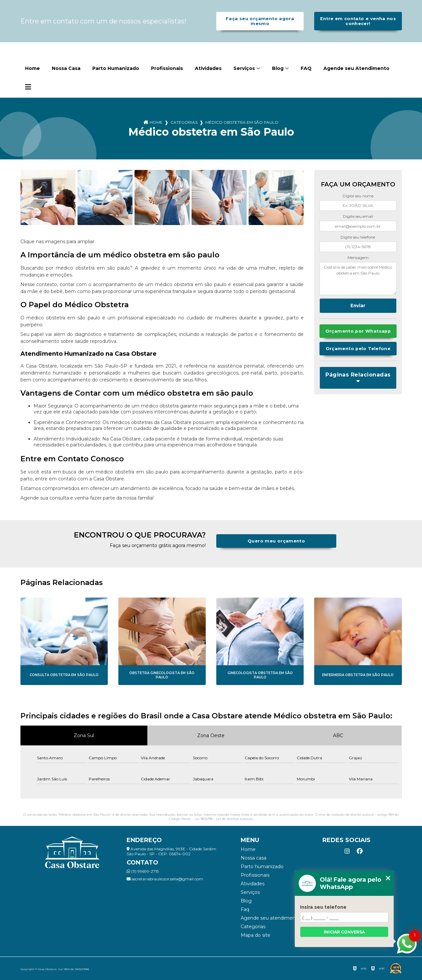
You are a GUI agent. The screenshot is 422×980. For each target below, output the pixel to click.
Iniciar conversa (344, 932)
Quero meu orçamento (276, 541)
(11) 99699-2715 (143, 871)
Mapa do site (256, 935)
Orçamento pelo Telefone (358, 349)
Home (32, 68)
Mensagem (358, 258)
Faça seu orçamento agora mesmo (260, 21)
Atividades (208, 68)
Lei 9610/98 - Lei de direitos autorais (224, 819)
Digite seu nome (358, 196)
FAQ (306, 68)
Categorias (184, 122)
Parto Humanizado (116, 68)
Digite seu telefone (358, 237)
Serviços (244, 68)
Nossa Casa (66, 68)
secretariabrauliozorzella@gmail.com (165, 879)
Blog (278, 68)
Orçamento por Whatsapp (358, 331)
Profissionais (167, 68)
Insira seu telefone (323, 907)
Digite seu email (358, 216)
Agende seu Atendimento (356, 68)
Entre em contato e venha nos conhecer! (358, 21)
